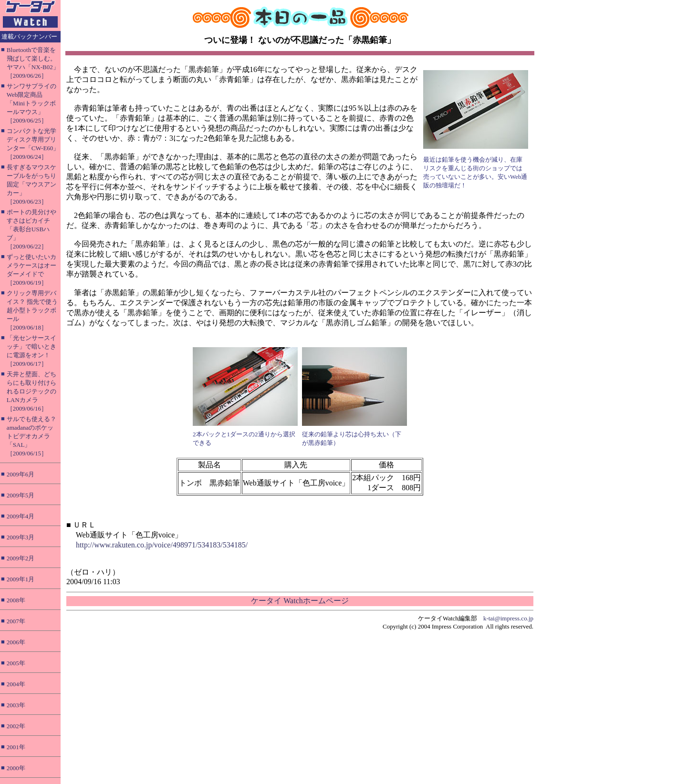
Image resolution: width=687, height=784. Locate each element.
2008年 (16, 600)
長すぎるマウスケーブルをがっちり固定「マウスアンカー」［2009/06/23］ (31, 184)
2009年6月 (21, 474)
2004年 (16, 684)
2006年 (16, 642)
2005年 (16, 663)
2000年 (16, 768)
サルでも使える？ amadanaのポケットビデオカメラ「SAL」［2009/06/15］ (31, 436)
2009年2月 (21, 558)
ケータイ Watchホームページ (300, 601)
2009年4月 (21, 516)
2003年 (16, 705)
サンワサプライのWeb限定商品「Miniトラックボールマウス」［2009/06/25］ (31, 103)
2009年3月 (21, 537)
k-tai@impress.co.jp (508, 618)
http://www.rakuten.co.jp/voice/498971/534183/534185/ (162, 545)
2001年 (16, 747)
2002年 (16, 726)
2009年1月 (21, 579)
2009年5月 (21, 495)
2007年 (16, 621)
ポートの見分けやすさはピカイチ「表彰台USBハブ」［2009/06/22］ (31, 229)
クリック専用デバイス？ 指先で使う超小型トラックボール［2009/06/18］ (32, 310)
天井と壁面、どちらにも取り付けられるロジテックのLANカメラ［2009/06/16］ (31, 391)
